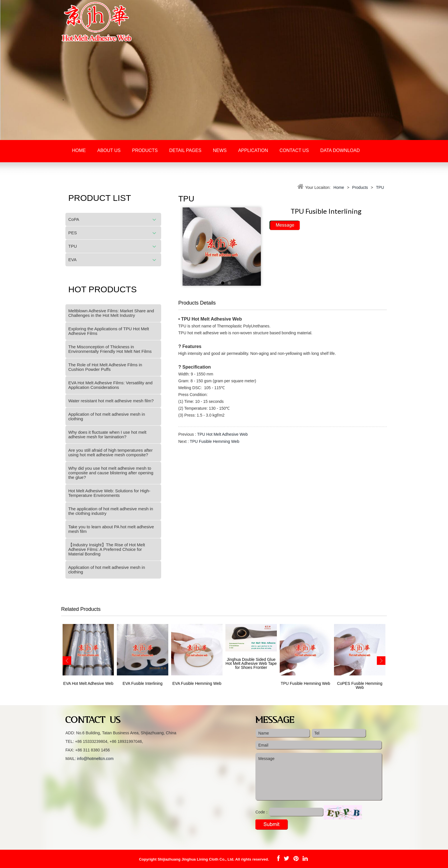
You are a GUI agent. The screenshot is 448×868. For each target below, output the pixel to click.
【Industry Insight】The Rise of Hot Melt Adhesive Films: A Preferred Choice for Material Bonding (107, 549)
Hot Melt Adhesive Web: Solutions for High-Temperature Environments (109, 493)
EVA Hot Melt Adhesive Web (88, 683)
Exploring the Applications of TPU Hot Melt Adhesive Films (109, 331)
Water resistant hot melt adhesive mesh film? (111, 401)
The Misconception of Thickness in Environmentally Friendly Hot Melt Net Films (110, 349)
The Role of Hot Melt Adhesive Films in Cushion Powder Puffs (105, 367)
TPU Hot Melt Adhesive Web (222, 434)
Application (253, 150)
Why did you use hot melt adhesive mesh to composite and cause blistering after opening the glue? (111, 473)
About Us (109, 150)
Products (145, 150)
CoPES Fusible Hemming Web (360, 685)
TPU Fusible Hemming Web (214, 441)
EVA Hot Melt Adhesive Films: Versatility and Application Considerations (110, 385)
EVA (72, 260)
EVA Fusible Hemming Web (197, 683)
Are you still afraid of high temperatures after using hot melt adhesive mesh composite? (110, 452)
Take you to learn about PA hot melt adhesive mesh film (111, 529)
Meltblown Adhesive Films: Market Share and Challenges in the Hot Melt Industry (111, 313)
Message (319, 777)
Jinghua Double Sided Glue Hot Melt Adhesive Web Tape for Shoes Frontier (251, 663)
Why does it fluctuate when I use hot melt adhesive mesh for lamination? (107, 434)
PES (73, 233)
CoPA (74, 219)
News (220, 150)
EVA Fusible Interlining (143, 683)
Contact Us (294, 150)
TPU (73, 246)
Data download (340, 150)
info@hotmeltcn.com (95, 759)
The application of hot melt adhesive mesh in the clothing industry (111, 511)
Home (79, 150)
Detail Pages (185, 150)
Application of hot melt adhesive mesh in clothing (107, 416)
